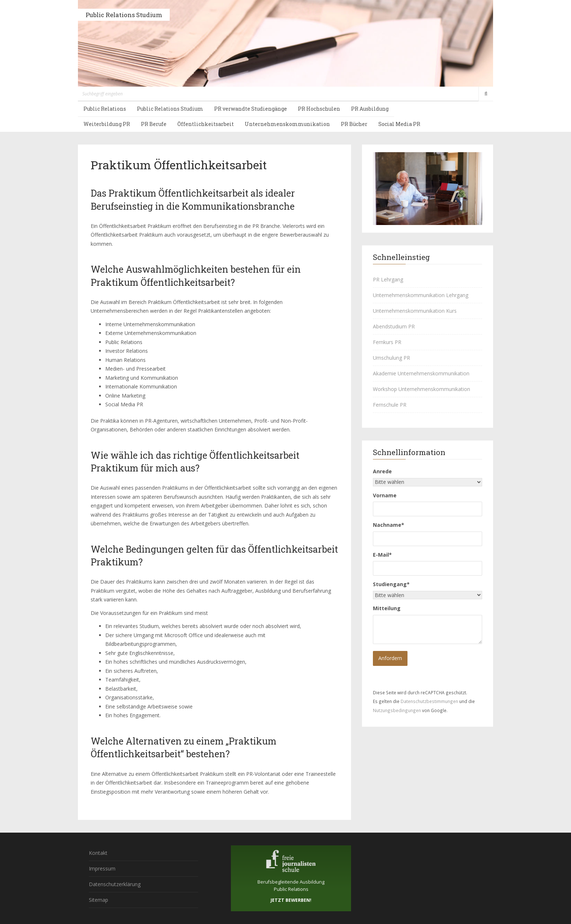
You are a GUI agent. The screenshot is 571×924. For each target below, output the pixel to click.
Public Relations (105, 109)
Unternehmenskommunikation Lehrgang (421, 295)
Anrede (382, 471)
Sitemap (99, 900)
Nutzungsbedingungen (397, 710)
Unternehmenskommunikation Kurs (415, 311)
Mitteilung (387, 608)
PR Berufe (154, 124)
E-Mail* (382, 555)
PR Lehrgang (388, 279)
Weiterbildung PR (107, 124)
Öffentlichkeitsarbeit (206, 124)
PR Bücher (354, 124)
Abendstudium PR (394, 326)
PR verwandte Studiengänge (251, 109)
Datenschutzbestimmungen (429, 701)
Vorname (385, 495)
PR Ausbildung (370, 109)
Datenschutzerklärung (115, 884)
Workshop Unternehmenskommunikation (422, 389)
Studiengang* (391, 584)
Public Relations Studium (124, 15)
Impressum (102, 868)
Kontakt (98, 853)
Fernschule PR (390, 405)
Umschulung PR (391, 358)
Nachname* (389, 525)
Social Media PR (399, 124)
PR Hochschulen (319, 109)
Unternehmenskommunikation (287, 124)
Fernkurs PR (387, 342)
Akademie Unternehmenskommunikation (421, 373)
